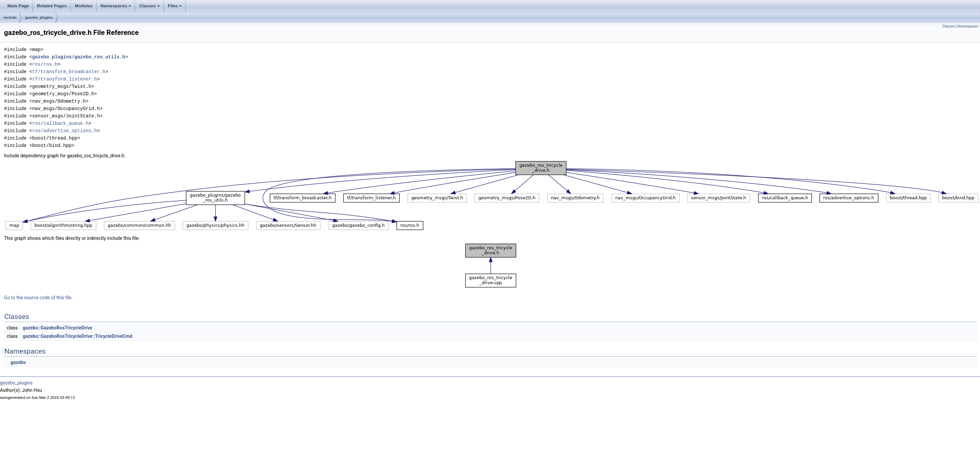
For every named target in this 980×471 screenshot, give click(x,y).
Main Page (18, 6)
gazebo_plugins (39, 17)
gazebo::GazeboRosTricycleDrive (58, 328)
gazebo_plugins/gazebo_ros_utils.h (79, 57)
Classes (149, 6)
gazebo (18, 362)
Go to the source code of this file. (38, 298)
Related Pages (52, 6)
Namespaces (116, 6)
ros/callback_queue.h (60, 123)
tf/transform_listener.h (65, 79)
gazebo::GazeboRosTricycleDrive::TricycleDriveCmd (78, 336)
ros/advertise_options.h (65, 131)
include (10, 17)
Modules (84, 6)
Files (175, 6)
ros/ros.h (45, 64)
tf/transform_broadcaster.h (69, 72)
